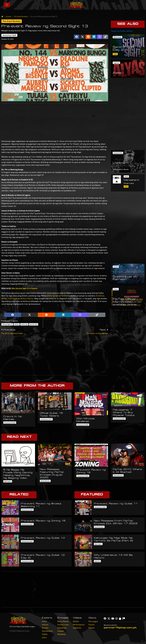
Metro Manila (63, 621)
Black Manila (28, 298)
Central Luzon (63, 625)
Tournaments (47, 631)
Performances (79, 625)
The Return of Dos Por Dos (97, 333)
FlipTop (17, 324)
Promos (91, 628)
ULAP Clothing (14, 298)
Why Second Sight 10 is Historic (25, 288)
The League (93, 621)
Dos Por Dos (34, 324)
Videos (45, 634)
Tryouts (91, 625)
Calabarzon (62, 628)
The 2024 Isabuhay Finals (12, 333)
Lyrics (44, 637)
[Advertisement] (55, 121)
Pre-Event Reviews (21, 16)
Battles (76, 621)
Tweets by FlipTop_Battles (122, 31)
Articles (9, 16)
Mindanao (61, 634)
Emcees (45, 628)
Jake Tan (97, 561)
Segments (77, 628)
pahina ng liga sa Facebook (58, 296)
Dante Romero (45, 481)
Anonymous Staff (9, 35)
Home (44, 621)
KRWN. (4, 298)
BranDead (100, 296)
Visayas (61, 631)
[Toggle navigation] (7, 5)
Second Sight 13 (7, 324)
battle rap (24, 324)
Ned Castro (8, 481)
